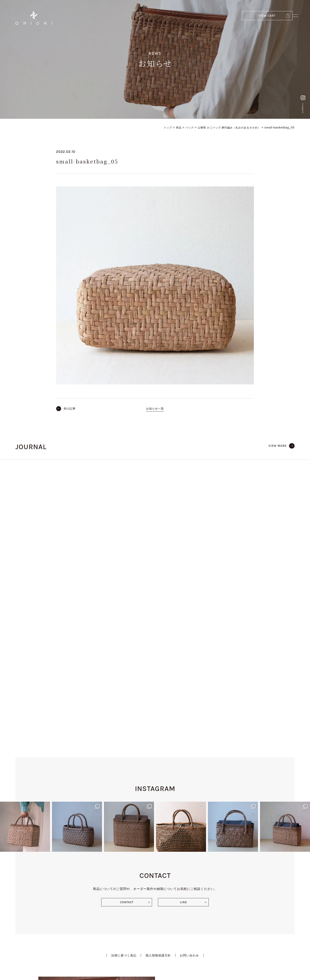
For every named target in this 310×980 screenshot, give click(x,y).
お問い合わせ (192, 836)
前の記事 (70, 408)
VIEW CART (250, 18)
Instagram (301, 97)
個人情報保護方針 (158, 836)
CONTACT (127, 782)
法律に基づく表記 (122, 836)
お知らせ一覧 (155, 408)
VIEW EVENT (191, 919)
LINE (183, 782)
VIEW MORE (277, 446)
